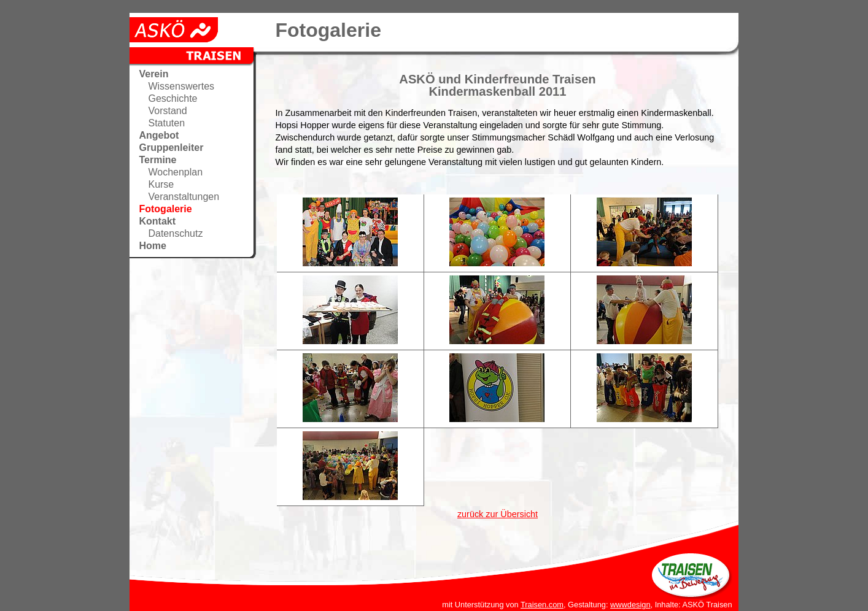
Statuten (166, 123)
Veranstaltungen (184, 197)
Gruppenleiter (171, 148)
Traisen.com (542, 605)
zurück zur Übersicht (498, 514)
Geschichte (172, 98)
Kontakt (157, 221)
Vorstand (167, 111)
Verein (153, 74)
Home (152, 246)
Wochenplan (175, 172)
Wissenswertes (181, 86)
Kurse (161, 184)
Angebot (159, 135)
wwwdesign (630, 605)
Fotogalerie (165, 209)
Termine (157, 160)
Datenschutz (175, 233)
